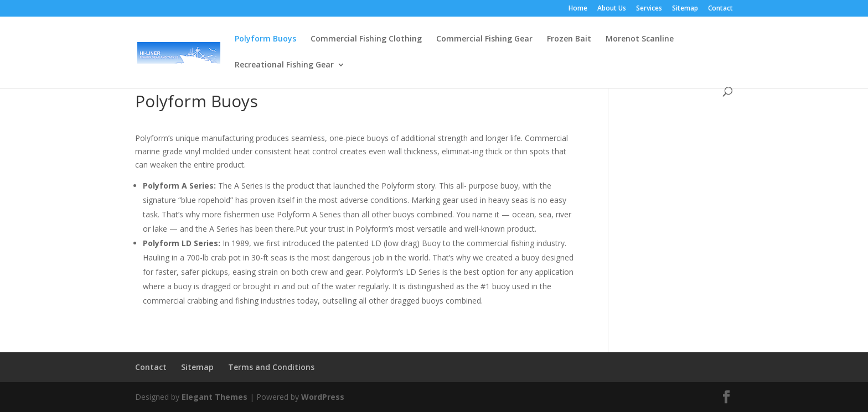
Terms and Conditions (271, 367)
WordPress (323, 397)
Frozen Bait (569, 39)
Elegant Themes (215, 397)
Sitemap (685, 9)
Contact (720, 9)
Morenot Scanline (640, 39)
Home (578, 9)
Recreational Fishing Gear (284, 65)
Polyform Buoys (265, 39)
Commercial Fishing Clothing (366, 39)
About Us (612, 9)
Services (649, 9)
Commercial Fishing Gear (484, 39)
